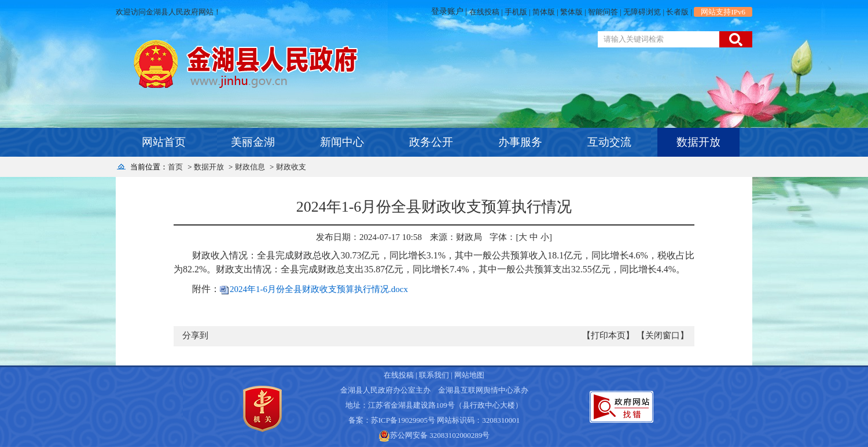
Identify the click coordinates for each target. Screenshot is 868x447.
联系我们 (434, 375)
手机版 (516, 12)
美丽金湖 (253, 142)
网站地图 (469, 375)
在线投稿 (484, 12)
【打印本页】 (608, 335)
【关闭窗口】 (663, 335)
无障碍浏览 (642, 12)
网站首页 (164, 142)
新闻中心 (342, 142)
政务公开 (431, 142)
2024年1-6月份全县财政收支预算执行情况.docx (319, 289)
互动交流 (609, 142)
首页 (175, 167)
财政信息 (250, 167)
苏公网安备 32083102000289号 (440, 435)
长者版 (677, 12)
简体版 (544, 12)
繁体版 (571, 12)
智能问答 (603, 12)
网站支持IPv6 (723, 12)
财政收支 (291, 167)
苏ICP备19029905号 (403, 420)
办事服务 (520, 142)
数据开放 (698, 142)
